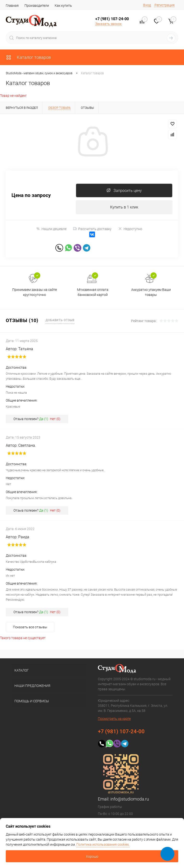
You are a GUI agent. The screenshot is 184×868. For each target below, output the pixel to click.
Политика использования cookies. (103, 844)
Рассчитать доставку (92, 230)
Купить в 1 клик (124, 208)
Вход (147, 5)
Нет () (55, 420)
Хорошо (92, 856)
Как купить (63, 6)
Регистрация (165, 5)
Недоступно (130, 229)
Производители (37, 6)
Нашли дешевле (51, 229)
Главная (12, 6)
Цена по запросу (31, 196)
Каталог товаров (28, 57)
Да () (44, 420)
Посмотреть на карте (114, 720)
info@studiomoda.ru (130, 800)
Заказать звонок (108, 24)
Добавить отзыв (60, 321)
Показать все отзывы (30, 628)
